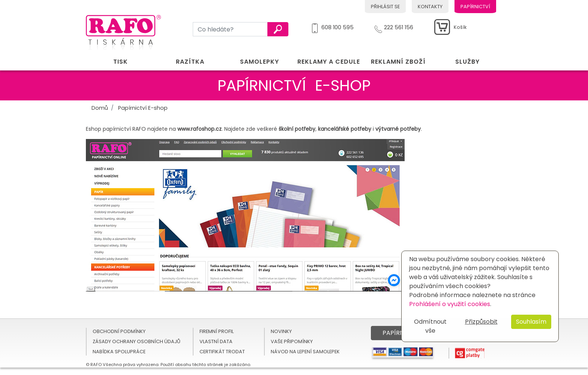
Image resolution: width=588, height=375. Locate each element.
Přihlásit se (385, 7)
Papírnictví (475, 7)
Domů (100, 108)
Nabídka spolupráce (119, 352)
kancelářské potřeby (345, 129)
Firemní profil (217, 331)
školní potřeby (297, 129)
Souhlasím (531, 322)
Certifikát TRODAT (222, 352)
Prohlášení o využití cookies (450, 304)
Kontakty (430, 7)
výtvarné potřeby (398, 129)
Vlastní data (216, 341)
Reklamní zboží (398, 62)
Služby (467, 62)
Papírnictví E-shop (143, 108)
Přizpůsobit (481, 322)
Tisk (121, 62)
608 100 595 (337, 26)
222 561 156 (399, 26)
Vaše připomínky (292, 341)
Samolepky (259, 62)
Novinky (281, 331)
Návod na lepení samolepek (305, 352)
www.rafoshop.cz (199, 129)
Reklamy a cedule (329, 62)
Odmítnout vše (430, 326)
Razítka (190, 62)
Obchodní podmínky (119, 331)
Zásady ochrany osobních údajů (136, 341)
